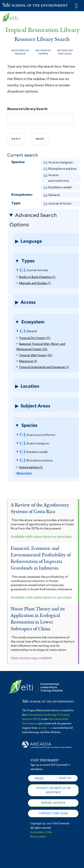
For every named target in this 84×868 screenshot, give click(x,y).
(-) (46, 162)
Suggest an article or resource (53, 790)
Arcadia (42, 728)
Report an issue (53, 803)
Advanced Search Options (33, 220)
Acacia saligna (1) (31, 467)
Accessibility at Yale (41, 832)
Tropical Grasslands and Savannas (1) (44, 367)
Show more (24, 473)
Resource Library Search (27, 109)
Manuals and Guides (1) (35, 283)
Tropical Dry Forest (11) (35, 338)
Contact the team (53, 813)
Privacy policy (38, 837)
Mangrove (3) (28, 361)
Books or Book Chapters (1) (37, 277)
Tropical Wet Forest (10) (36, 355)
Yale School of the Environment (13, 5)
